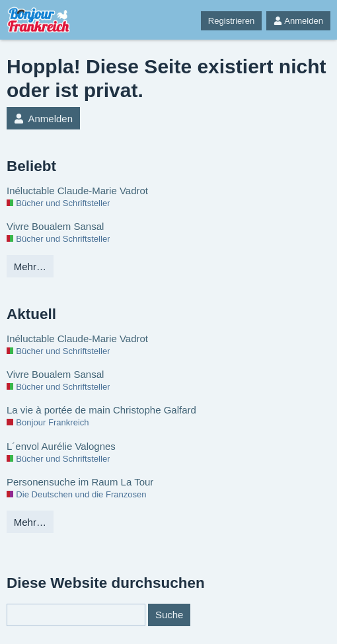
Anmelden (298, 21)
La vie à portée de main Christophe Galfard (101, 410)
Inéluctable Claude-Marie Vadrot (77, 191)
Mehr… (30, 267)
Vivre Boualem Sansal (55, 226)
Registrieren (231, 21)
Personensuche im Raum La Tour (80, 482)
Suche (169, 615)
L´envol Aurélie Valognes (61, 446)
